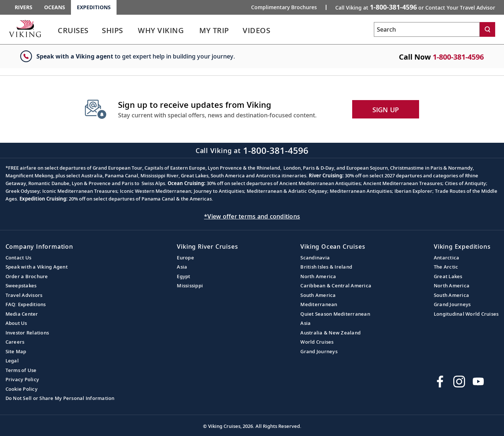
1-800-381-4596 (458, 57)
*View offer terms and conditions (252, 216)
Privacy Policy (22, 379)
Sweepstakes (21, 286)
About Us (16, 323)
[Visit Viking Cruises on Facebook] (440, 382)
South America (318, 295)
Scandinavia (315, 258)
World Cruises (317, 342)
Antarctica (447, 258)
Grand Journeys (319, 351)
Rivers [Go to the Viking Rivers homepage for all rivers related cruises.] (24, 7)
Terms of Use (21, 370)
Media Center (22, 314)
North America (318, 276)
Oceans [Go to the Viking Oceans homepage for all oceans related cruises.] (55, 7)
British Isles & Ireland (326, 267)
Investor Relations (27, 333)
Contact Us (19, 258)
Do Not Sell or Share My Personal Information (60, 398)
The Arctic (446, 267)
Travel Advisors (24, 295)
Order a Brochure (27, 276)
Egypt (183, 276)
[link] (73, 32)
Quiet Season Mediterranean (335, 314)
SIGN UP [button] (386, 110)
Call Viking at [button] (415, 7)
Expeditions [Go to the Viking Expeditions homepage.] (94, 7)
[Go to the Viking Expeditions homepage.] (25, 28)
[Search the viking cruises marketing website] (427, 29)
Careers (15, 342)
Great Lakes (448, 276)
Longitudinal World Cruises (466, 314)
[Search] (487, 29)
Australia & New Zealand (330, 333)
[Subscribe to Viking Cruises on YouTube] (478, 382)
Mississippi (190, 286)
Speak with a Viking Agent (37, 267)
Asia (182, 267)
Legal (12, 361)
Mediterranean (319, 304)
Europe (185, 258)
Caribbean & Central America (336, 286)
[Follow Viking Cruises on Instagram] (459, 382)
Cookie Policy (22, 389)
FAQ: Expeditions (26, 304)
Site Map (16, 351)
